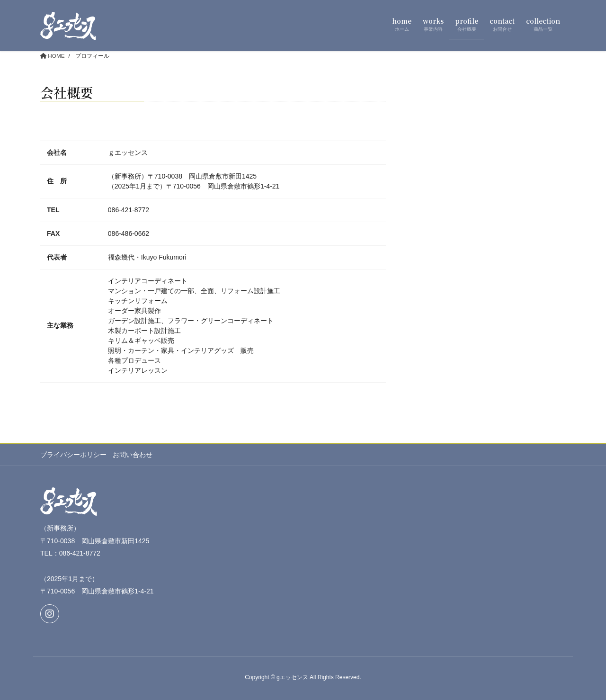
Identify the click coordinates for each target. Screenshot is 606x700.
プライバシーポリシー (73, 455)
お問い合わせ (134, 455)
